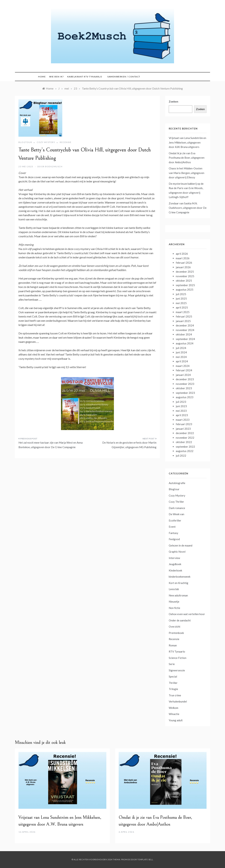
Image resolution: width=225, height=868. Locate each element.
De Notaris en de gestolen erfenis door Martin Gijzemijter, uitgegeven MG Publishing (129, 445)
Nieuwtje (174, 602)
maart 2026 (183, 258)
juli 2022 (181, 456)
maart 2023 (183, 420)
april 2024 (182, 361)
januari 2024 (183, 375)
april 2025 (182, 307)
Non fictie (174, 608)
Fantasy (173, 533)
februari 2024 (184, 370)
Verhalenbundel (178, 701)
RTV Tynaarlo (177, 651)
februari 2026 (184, 263)
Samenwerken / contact (124, 77)
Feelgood (174, 539)
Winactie (174, 714)
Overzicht (175, 627)
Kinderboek (175, 570)
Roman (173, 645)
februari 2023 (184, 424)
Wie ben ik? (57, 77)
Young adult (176, 720)
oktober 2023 (184, 388)
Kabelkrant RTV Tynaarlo (85, 77)
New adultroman (178, 595)
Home (42, 77)
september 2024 (185, 339)
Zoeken (173, 101)
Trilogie (173, 689)
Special (173, 676)
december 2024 (185, 325)
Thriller (173, 683)
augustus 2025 (185, 290)
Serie (172, 664)
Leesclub (174, 589)
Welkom (173, 708)
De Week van (176, 514)
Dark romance (177, 508)
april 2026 (182, 254)
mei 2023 (181, 411)
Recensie (66, 142)
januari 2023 (183, 429)
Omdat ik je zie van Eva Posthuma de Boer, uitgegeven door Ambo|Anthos (187, 158)
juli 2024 (181, 348)
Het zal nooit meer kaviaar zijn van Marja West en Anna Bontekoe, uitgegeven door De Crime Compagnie (51, 445)
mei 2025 (181, 303)
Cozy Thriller (176, 502)
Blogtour (25, 142)
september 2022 (185, 447)
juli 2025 (181, 294)
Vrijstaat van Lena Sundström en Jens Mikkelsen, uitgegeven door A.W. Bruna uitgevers (187, 142)
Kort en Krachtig (179, 583)
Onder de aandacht (180, 620)
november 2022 (185, 438)
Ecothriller (175, 520)
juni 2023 (181, 406)
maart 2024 (183, 366)
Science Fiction (178, 658)
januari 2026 (183, 267)
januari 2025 (183, 321)
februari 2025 (184, 316)
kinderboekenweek (180, 577)
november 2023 (185, 384)
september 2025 (185, 285)
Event (172, 527)
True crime (175, 695)
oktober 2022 (184, 442)
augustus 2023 (185, 397)
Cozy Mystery (46, 142)
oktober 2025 (184, 281)
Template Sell (145, 859)
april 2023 (182, 415)
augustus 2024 (185, 343)
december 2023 (185, 379)
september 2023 (185, 393)
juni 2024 (181, 352)
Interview (174, 558)
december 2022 (185, 433)
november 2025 (185, 276)
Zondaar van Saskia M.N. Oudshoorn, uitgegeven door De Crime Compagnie (188, 208)
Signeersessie (177, 670)
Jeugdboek (175, 564)
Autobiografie (177, 483)
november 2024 (185, 330)
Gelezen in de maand (181, 545)
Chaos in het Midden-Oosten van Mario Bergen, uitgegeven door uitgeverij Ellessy (187, 173)
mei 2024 (181, 357)
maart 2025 (183, 312)
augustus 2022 (185, 451)
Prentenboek (176, 633)
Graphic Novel (177, 552)
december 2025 (185, 272)
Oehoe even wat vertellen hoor (187, 614)
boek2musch (54, 166)
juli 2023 (181, 402)
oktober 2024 (184, 334)
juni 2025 (181, 298)
